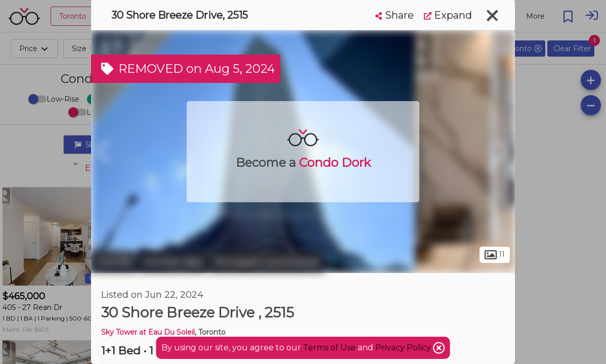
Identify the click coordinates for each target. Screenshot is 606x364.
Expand (448, 15)
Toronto (114, 262)
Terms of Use (329, 348)
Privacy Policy (404, 348)
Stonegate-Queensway (267, 262)
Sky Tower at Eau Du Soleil (148, 332)
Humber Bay (173, 262)
